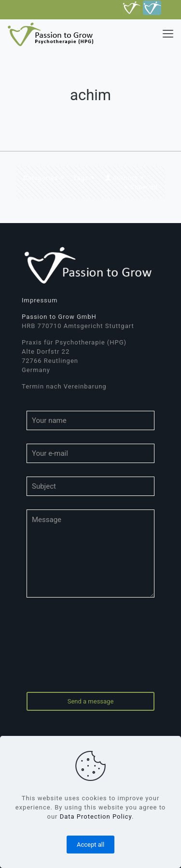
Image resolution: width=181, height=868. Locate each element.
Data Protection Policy (96, 816)
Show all (140, 187)
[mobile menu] (168, 34)
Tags (85, 178)
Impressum (40, 300)
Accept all (90, 845)
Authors (125, 178)
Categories (45, 178)
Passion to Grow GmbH (59, 317)
